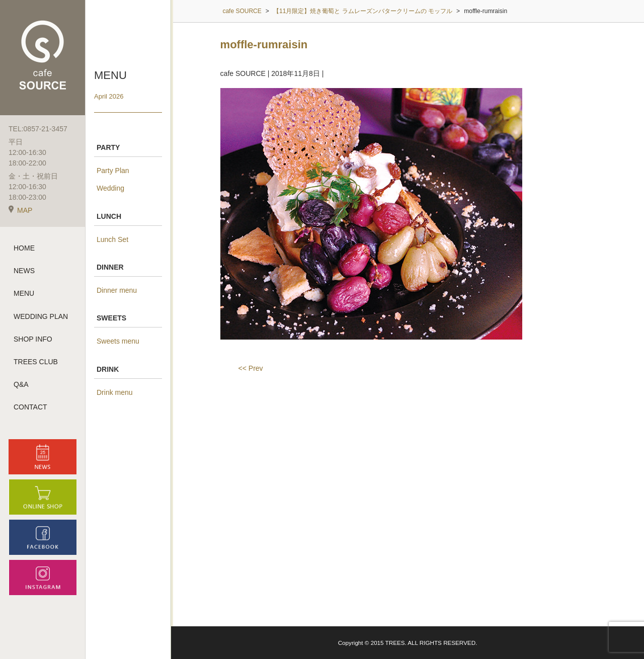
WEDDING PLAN (41, 316)
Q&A (21, 384)
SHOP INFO (33, 339)
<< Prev (251, 368)
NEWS (24, 271)
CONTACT (30, 407)
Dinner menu (117, 290)
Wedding (110, 188)
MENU (24, 293)
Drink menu (115, 392)
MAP (20, 210)
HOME (24, 248)
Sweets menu (118, 341)
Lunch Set (112, 239)
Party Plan (113, 171)
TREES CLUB (36, 362)
